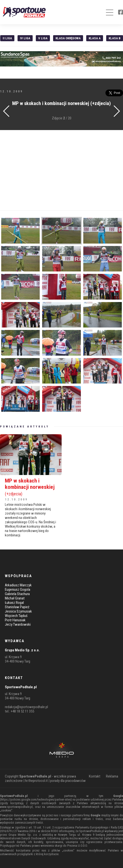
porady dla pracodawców (68, 781)
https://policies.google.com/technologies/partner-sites (36, 799)
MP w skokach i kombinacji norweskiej (31, 487)
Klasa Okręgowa (68, 38)
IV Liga (25, 38)
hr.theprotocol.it (36, 781)
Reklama (112, 776)
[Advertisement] (61, 170)
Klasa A (95, 38)
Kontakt (95, 776)
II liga (7, 38)
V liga (43, 38)
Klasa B (115, 38)
